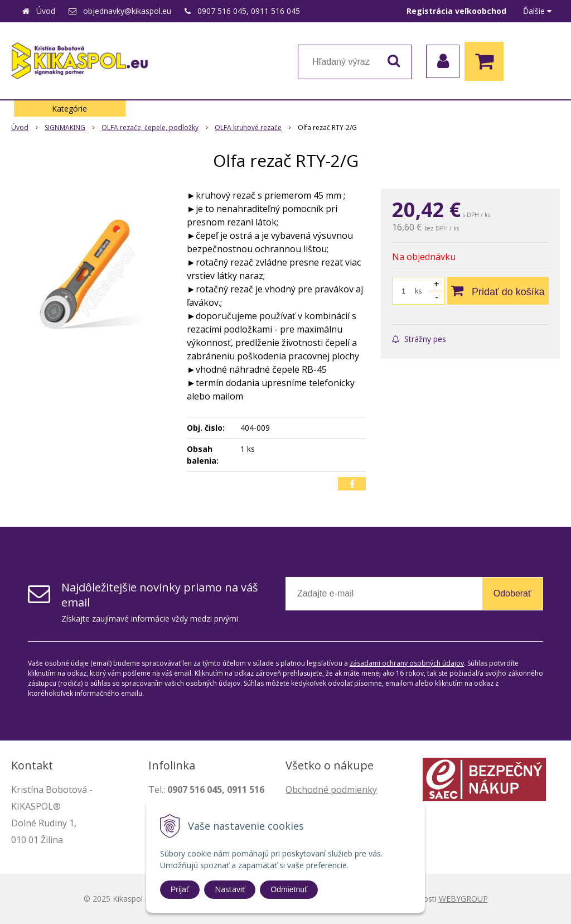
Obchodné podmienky (331, 790)
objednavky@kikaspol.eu (127, 11)
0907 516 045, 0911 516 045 (249, 11)
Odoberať (512, 593)
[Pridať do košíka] (498, 291)
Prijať (180, 889)
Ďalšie (537, 11)
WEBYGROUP (463, 899)
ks (418, 291)
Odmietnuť (289, 889)
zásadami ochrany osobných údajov (407, 663)
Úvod (46, 11)
